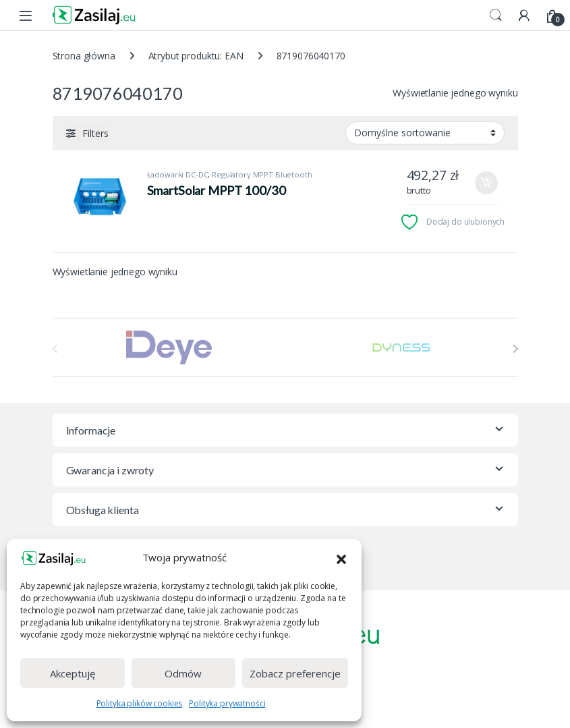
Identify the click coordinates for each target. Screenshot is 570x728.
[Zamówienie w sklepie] (425, 133)
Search (496, 16)
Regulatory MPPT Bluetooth (262, 174)
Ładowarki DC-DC (178, 174)
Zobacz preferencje (295, 673)
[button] (341, 558)
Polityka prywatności (227, 703)
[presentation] (515, 349)
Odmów (183, 673)
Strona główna (84, 56)
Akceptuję (73, 673)
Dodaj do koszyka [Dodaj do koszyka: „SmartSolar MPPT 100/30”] (486, 183)
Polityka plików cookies (140, 703)
